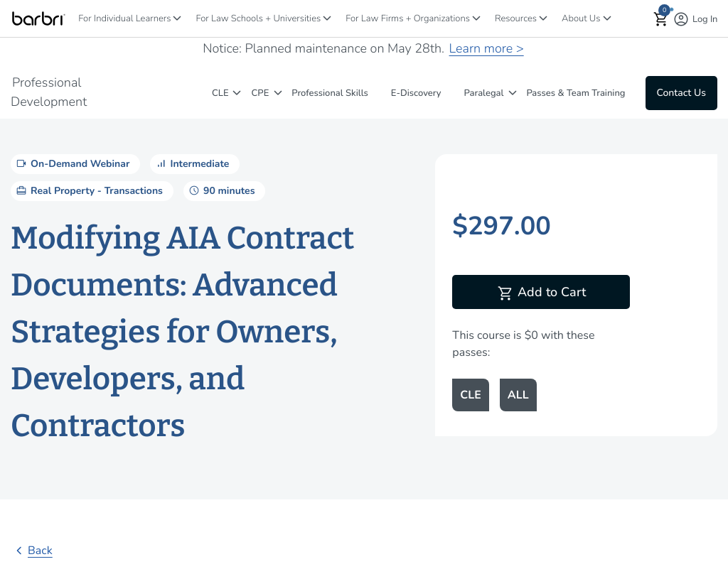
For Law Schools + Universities (258, 18)
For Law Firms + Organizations (408, 18)
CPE (261, 93)
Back (32, 551)
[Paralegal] (513, 93)
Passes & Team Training (576, 93)
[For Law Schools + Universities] (327, 18)
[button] (661, 19)
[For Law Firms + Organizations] (476, 18)
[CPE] (278, 93)
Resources (516, 18)
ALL (518, 395)
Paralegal (484, 93)
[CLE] (237, 93)
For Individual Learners (124, 18)
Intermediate (191, 163)
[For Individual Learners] (177, 18)
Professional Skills (330, 93)
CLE (220, 93)
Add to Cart (541, 293)
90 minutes (221, 190)
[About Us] (607, 18)
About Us (581, 18)
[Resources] (543, 18)
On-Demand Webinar (72, 163)
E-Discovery (416, 93)
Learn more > (487, 49)
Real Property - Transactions (89, 190)
